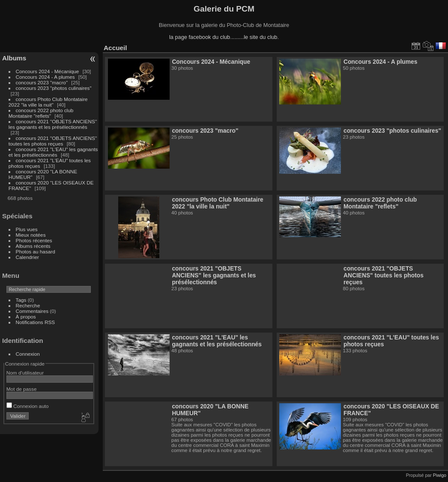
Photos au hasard (36, 251)
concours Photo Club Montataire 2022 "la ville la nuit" (48, 102)
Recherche (28, 305)
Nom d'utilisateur (25, 373)
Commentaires (32, 311)
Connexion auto (28, 406)
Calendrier (27, 257)
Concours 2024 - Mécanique (48, 71)
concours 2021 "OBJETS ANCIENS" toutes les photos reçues (53, 141)
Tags (21, 300)
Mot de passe (22, 389)
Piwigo (440, 475)
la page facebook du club (200, 37)
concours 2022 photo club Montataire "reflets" (41, 113)
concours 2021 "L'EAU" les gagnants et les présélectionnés (53, 152)
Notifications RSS (36, 322)
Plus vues (27, 229)
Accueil (115, 48)
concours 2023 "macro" (42, 82)
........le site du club (255, 37)
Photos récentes (34, 240)
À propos (26, 317)
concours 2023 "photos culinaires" (54, 88)
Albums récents (33, 246)
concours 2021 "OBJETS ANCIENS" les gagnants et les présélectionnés (53, 124)
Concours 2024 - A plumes (45, 77)
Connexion (28, 354)
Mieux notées (31, 235)
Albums (14, 58)
